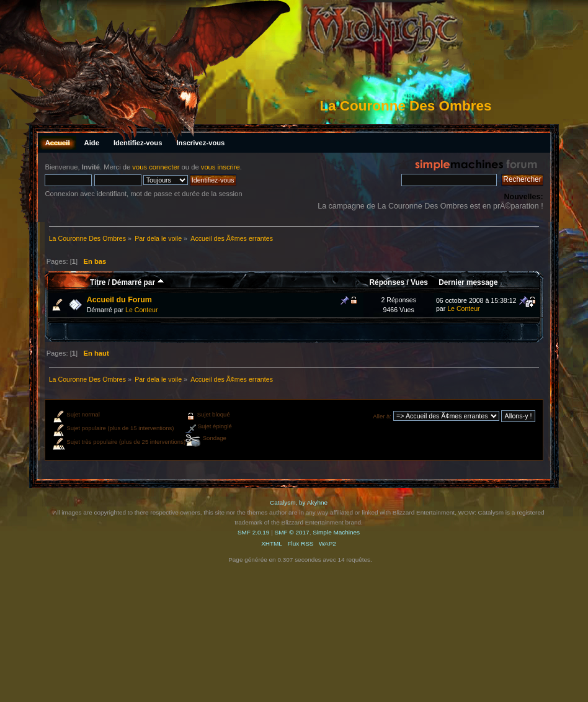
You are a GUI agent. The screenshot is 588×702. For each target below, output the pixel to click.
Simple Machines (336, 532)
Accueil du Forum (119, 300)
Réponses (387, 282)
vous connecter (156, 167)
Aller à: (382, 416)
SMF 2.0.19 (254, 532)
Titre (98, 282)
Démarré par (138, 282)
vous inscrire (220, 167)
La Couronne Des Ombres (405, 106)
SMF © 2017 (292, 532)
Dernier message (468, 282)
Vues (419, 282)
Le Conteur (141, 310)
